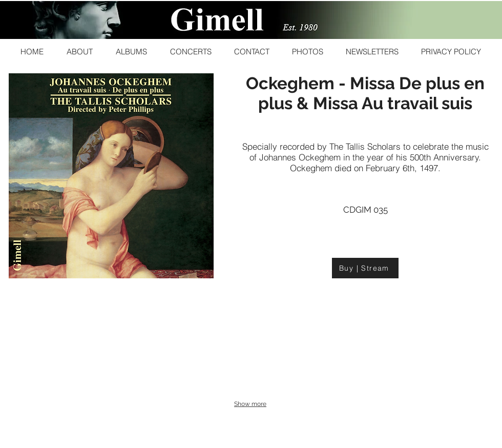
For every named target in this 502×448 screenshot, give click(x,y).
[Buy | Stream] (365, 268)
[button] (79, 52)
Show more (250, 404)
